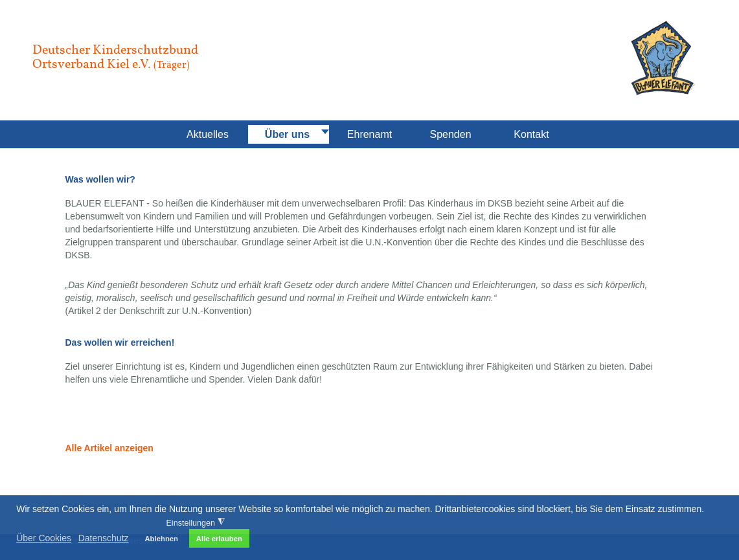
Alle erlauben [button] (219, 539)
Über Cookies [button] (44, 538)
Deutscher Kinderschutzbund (115, 49)
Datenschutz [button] (104, 538)
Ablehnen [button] (161, 539)
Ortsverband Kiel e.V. (111, 63)
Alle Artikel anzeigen (109, 448)
